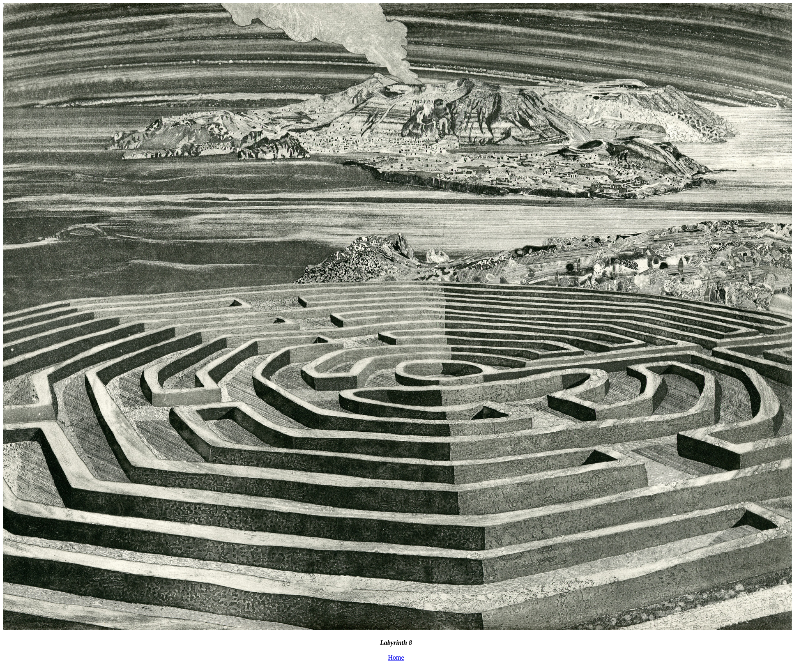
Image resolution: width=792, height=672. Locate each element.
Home (396, 657)
